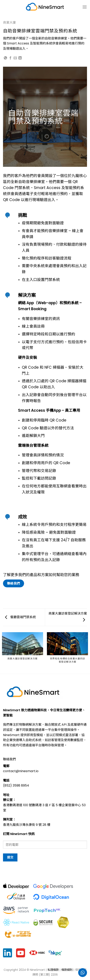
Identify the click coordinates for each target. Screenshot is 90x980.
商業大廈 (9, 23)
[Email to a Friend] (15, 58)
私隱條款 (53, 970)
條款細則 (67, 970)
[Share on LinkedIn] (20, 58)
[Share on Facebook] (10, 58)
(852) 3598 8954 (16, 785)
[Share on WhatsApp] (5, 58)
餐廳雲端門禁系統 (20, 617)
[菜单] (85, 7)
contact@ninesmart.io (21, 771)
